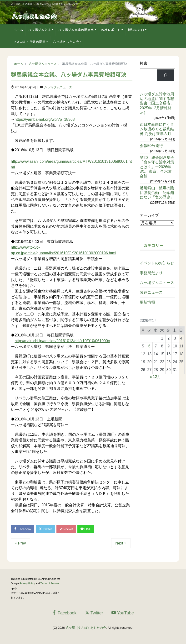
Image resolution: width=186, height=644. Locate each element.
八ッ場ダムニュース (58, 87)
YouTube (123, 613)
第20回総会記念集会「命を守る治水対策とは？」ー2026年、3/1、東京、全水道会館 (157, 167)
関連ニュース (151, 292)
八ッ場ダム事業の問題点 (76, 30)
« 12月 (155, 377)
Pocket (67, 529)
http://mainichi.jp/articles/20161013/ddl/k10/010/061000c (62, 341)
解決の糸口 (136, 30)
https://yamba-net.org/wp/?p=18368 (45, 119)
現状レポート (111, 30)
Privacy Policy (27, 584)
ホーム (18, 30)
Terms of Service (50, 584)
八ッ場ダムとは (40, 30)
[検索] (166, 75)
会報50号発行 (151, 146)
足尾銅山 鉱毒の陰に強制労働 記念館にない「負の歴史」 (157, 192)
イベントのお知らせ (157, 263)
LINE (87, 529)
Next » (121, 543)
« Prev (20, 543)
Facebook (23, 529)
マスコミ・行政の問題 (30, 42)
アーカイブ (149, 215)
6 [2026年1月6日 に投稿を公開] (149, 346)
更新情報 (147, 302)
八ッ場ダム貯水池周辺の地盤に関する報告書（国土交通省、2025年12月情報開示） (157, 103)
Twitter (46, 529)
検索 (144, 63)
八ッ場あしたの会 (66, 42)
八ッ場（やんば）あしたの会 (86, 628)
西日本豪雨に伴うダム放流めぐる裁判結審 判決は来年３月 (157, 129)
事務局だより (151, 273)
